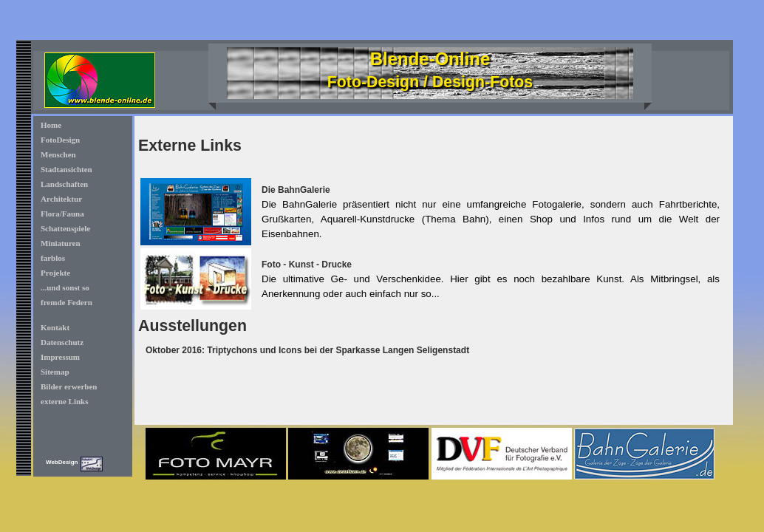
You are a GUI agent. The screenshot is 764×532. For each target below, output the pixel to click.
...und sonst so (65, 287)
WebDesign (62, 462)
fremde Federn (66, 302)
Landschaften (64, 184)
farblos (53, 258)
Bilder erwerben (69, 386)
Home (51, 125)
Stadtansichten (66, 169)
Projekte (55, 273)
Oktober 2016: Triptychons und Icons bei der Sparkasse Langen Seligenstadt (307, 350)
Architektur (61, 199)
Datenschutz (62, 342)
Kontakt (55, 327)
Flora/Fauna (62, 214)
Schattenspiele (65, 228)
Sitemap (55, 372)
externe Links (64, 401)
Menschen (58, 154)
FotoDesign (60, 140)
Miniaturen (61, 243)
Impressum (60, 357)
